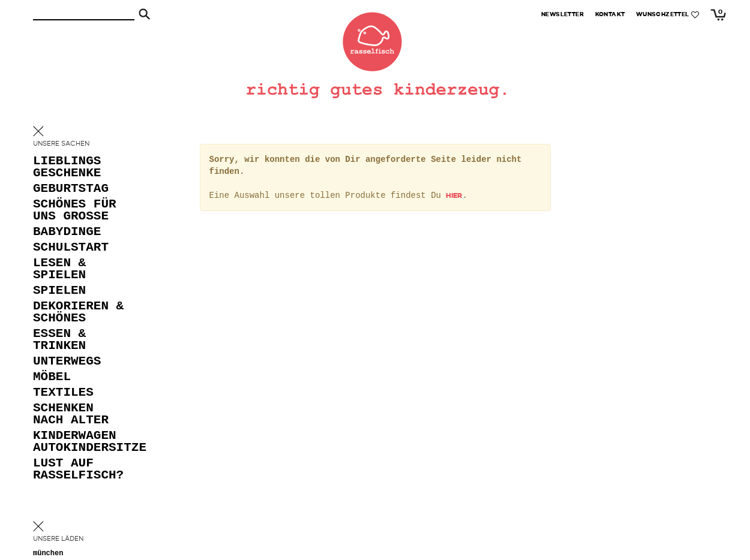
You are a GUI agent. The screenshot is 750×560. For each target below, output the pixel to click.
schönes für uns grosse (75, 211)
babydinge (67, 232)
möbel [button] (52, 377)
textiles (63, 393)
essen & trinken (59, 340)
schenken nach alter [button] (71, 415)
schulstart (71, 248)
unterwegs (67, 362)
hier (454, 196)
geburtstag (71, 189)
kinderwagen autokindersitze (81, 442)
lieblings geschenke (67, 168)
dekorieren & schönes (78, 313)
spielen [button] (59, 291)
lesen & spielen (59, 270)
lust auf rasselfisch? (78, 470)
